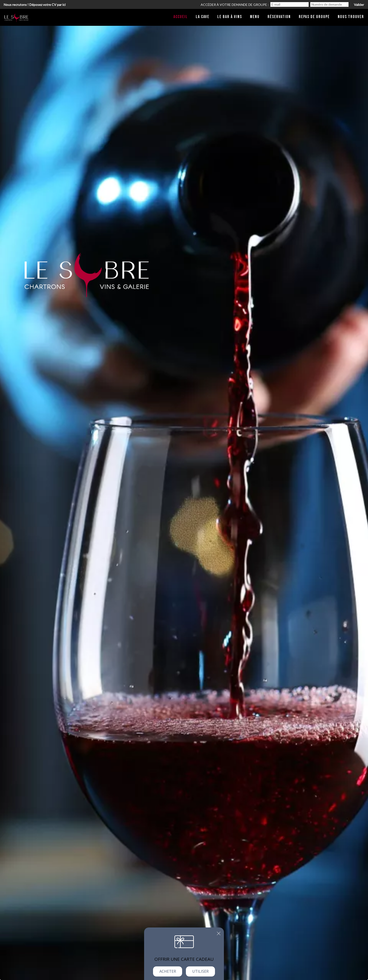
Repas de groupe (314, 17)
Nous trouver (351, 17)
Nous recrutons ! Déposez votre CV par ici (35, 5)
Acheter (168, 971)
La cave (203, 17)
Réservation (279, 17)
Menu (255, 17)
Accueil (181, 17)
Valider (359, 5)
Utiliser (200, 971)
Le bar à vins (230, 17)
